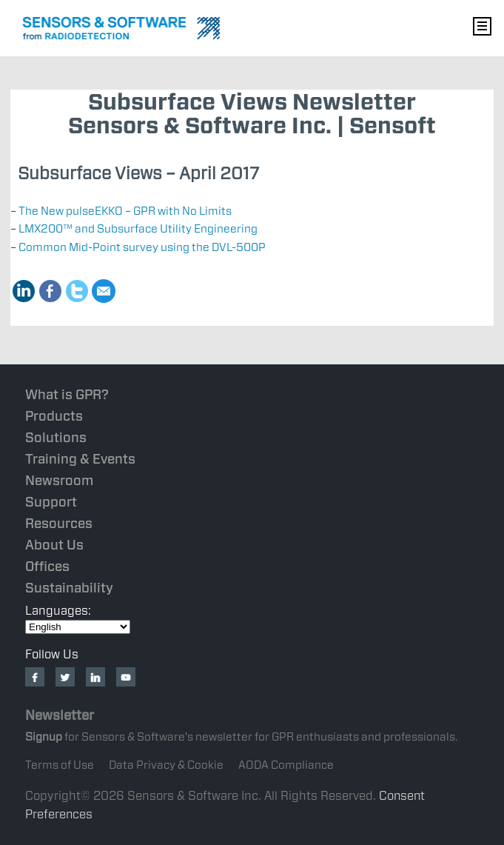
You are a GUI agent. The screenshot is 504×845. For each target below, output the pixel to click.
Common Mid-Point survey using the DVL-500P (142, 247)
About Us (54, 544)
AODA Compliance (286, 764)
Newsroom (59, 480)
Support (51, 501)
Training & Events (80, 458)
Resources (59, 522)
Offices (47, 565)
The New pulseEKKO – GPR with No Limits (125, 211)
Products (54, 415)
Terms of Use (60, 764)
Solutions (56, 437)
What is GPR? (67, 394)
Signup (44, 736)
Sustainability (69, 587)
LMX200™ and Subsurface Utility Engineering (138, 229)
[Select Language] (78, 626)
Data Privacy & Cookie (166, 764)
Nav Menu (482, 26)
